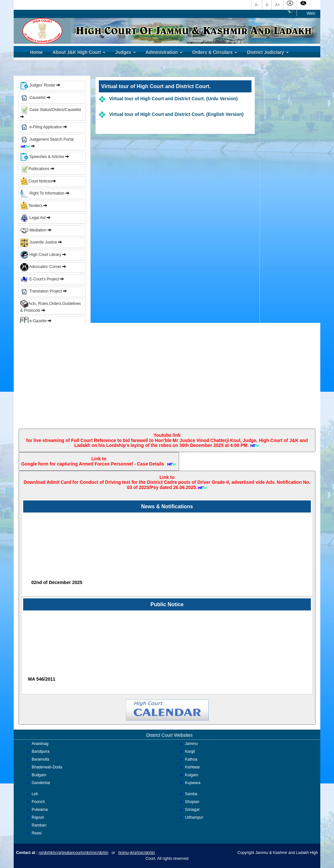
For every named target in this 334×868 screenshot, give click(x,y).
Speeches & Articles (43, 157)
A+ (277, 5)
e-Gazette (34, 321)
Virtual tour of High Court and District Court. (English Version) (175, 114)
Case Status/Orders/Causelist (51, 110)
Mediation (33, 230)
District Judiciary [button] (268, 52)
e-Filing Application (46, 127)
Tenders (31, 206)
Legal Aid (33, 218)
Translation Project (41, 291)
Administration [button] (164, 52)
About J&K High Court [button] (79, 52)
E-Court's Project (40, 279)
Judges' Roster (38, 85)
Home (36, 52)
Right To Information (43, 193)
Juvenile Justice (39, 242)
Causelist (33, 98)
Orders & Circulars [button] (215, 52)
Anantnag (40, 744)
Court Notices (40, 181)
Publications (35, 169)
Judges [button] (125, 52)
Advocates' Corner (41, 267)
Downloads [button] (45, 69)
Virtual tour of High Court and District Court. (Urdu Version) (172, 99)
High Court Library (41, 255)
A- (257, 5)
